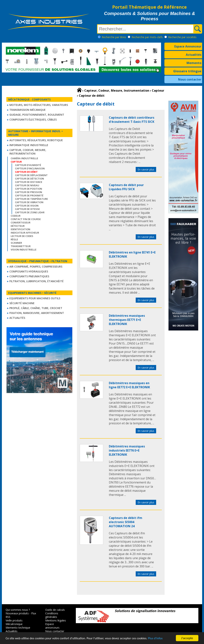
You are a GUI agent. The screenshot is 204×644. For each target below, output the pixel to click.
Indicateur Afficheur (25, 233)
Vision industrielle (24, 250)
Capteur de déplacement (31, 175)
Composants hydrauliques (29, 271)
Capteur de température (31, 199)
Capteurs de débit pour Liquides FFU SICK (126, 187)
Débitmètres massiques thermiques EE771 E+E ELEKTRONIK (127, 320)
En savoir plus (146, 169)
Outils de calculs (55, 610)
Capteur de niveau (27, 185)
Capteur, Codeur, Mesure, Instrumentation (28, 152)
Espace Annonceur (188, 46)
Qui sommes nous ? (18, 610)
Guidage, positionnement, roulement (37, 115)
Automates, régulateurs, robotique (36, 140)
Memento (194, 63)
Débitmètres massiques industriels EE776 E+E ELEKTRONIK (127, 450)
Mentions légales (56, 620)
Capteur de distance (29, 182)
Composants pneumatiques (29, 276)
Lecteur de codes (22, 236)
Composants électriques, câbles (33, 120)
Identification (20, 229)
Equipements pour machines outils (35, 298)
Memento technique (18, 628)
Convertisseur (21, 222)
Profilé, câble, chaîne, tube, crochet (36, 308)
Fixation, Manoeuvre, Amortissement (37, 313)
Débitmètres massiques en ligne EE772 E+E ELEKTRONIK (129, 385)
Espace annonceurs (52, 626)
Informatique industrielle (29, 145)
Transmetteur (21, 246)
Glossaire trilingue (187, 71)
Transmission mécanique (27, 110)
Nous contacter (190, 79)
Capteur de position (29, 189)
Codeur (16, 216)
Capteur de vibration (29, 202)
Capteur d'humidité (28, 165)
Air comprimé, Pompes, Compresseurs (36, 267)
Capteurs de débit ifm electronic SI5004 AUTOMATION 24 (126, 522)
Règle (14, 239)
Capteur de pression (29, 192)
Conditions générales (52, 615)
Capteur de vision (27, 206)
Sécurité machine (22, 303)
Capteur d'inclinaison (30, 168)
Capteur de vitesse (27, 209)
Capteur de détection (29, 179)
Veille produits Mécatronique (14, 622)
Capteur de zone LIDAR (30, 212)
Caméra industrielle (24, 158)
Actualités (194, 55)
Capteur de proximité (29, 195)
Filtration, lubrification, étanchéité (37, 281)
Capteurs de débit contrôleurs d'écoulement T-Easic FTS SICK (132, 120)
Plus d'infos (155, 638)
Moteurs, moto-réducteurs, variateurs (39, 105)
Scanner (16, 243)
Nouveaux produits (17, 613)
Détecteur (18, 226)
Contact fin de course (26, 219)
